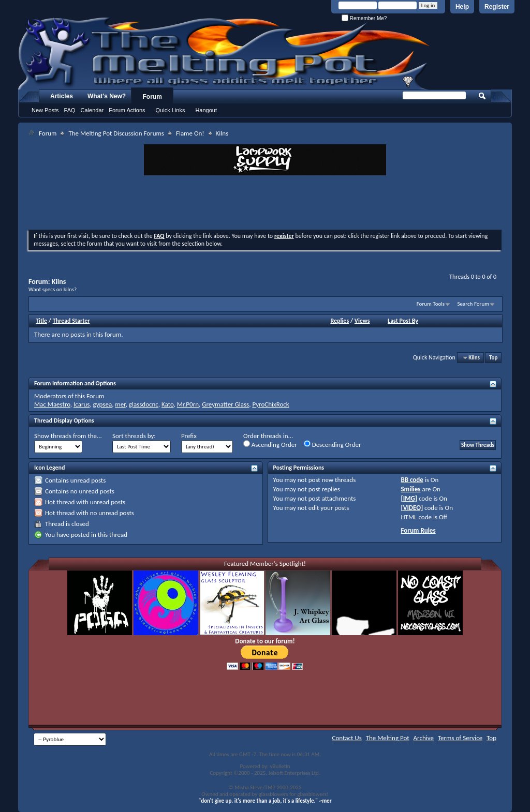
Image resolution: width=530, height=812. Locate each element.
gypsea (103, 404)
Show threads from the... (68, 436)
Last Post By (403, 321)
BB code (412, 480)
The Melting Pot (388, 738)
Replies (340, 321)
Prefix (189, 436)
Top (493, 358)
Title (41, 321)
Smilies (410, 489)
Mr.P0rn (188, 404)
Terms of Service (460, 738)
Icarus (82, 404)
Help (462, 7)
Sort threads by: (134, 436)
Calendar (92, 110)
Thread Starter (71, 321)
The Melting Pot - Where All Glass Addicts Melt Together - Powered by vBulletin (225, 53)
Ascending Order (270, 444)
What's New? (107, 96)
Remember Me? (364, 18)
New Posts (45, 110)
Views (362, 321)
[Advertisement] (265, 204)
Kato (168, 404)
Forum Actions (127, 110)
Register (497, 7)
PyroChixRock (270, 404)
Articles (62, 96)
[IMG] (409, 498)
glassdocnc (144, 404)
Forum (152, 97)
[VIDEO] (412, 508)
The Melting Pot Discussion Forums (116, 133)
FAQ (70, 110)
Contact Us (347, 738)
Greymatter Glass (225, 404)
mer (120, 404)
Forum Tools (431, 304)
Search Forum (474, 304)
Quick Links (171, 110)
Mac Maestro (52, 404)
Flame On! (190, 133)
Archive (424, 738)
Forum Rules (418, 530)
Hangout (206, 110)
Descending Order (333, 444)
